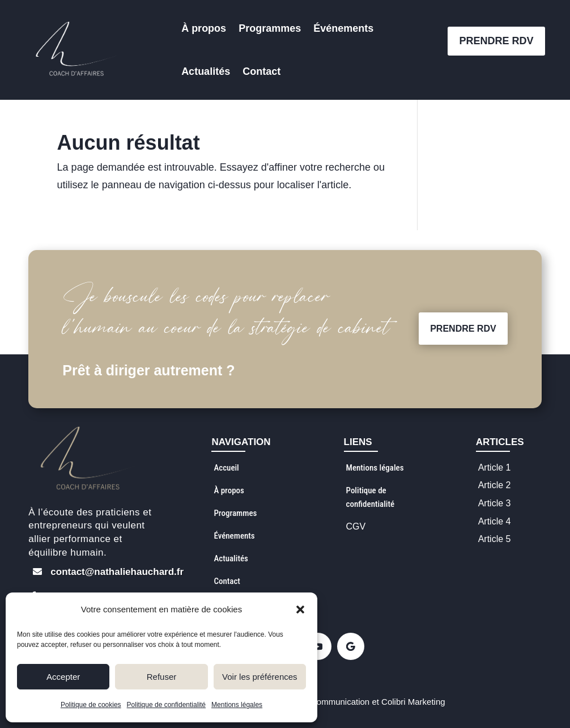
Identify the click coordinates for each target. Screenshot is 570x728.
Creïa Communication (328, 702)
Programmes (270, 28)
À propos (204, 28)
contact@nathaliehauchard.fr (117, 572)
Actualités (206, 71)
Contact (261, 71)
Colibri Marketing (413, 702)
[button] (300, 610)
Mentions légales (237, 705)
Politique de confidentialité (166, 705)
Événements (343, 28)
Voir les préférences (260, 677)
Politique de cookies (91, 705)
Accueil (226, 468)
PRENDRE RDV (496, 41)
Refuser (162, 677)
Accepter (63, 677)
